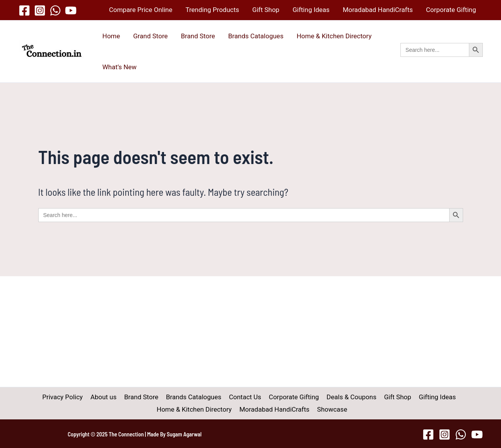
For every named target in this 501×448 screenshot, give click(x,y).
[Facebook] (24, 10)
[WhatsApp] (55, 10)
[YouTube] (71, 10)
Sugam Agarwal (184, 434)
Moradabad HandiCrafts (378, 10)
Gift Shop (266, 10)
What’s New (120, 67)
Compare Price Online (141, 10)
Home (111, 36)
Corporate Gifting (451, 10)
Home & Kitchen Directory (334, 36)
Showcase (331, 409)
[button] (441, 58)
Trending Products (212, 10)
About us (106, 397)
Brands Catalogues (256, 36)
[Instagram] (40, 10)
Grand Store (150, 36)
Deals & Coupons (349, 397)
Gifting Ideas (311, 10)
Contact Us (245, 397)
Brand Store (198, 36)
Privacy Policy (67, 397)
